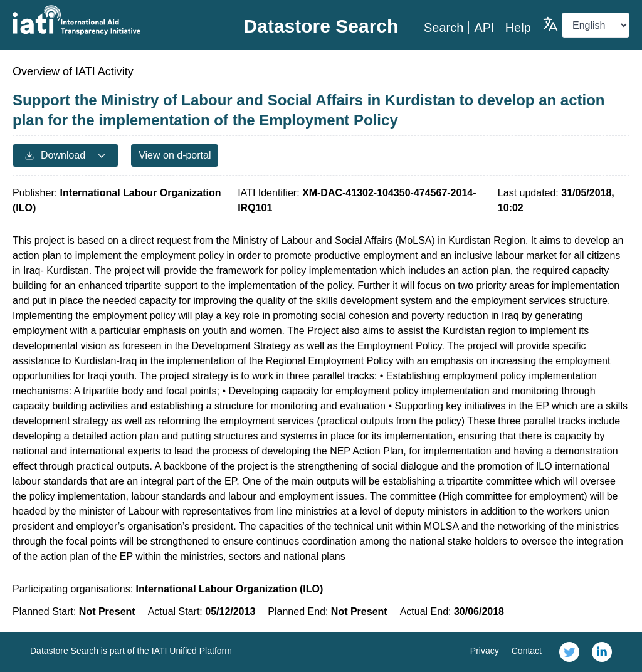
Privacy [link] (485, 651)
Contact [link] (527, 651)
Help (518, 28)
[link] (569, 652)
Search (444, 28)
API (484, 28)
